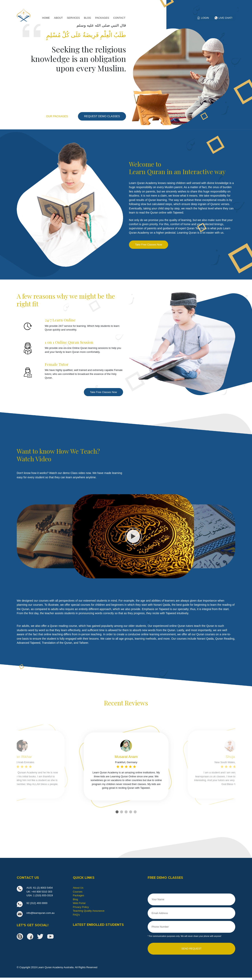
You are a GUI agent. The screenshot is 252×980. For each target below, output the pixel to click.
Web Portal (79, 903)
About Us (78, 888)
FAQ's (76, 915)
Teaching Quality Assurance (89, 911)
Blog (75, 899)
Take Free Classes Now (149, 245)
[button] (117, 812)
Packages (78, 895)
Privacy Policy (81, 907)
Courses (78, 892)
